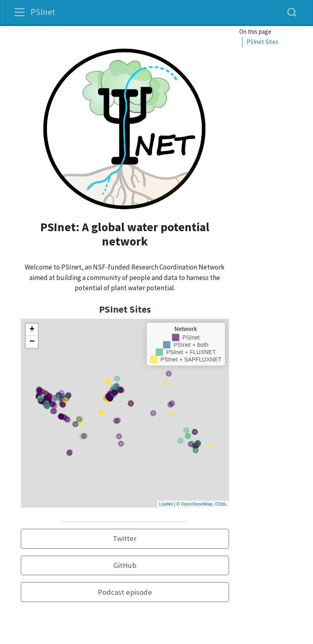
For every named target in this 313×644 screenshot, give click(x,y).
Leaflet (166, 504)
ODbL (221, 504)
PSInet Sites (262, 42)
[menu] (20, 12)
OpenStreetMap (197, 504)
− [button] (32, 342)
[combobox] (292, 12)
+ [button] (32, 330)
